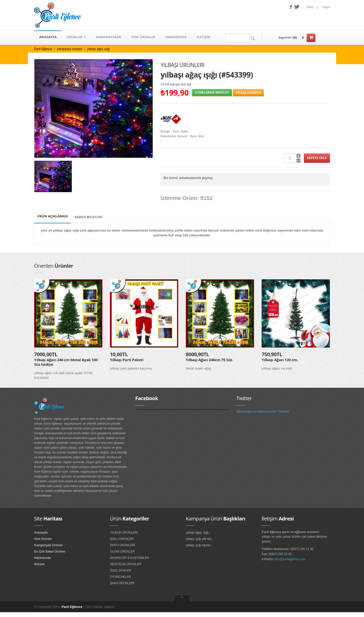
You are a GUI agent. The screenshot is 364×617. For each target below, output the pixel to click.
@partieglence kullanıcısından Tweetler (263, 412)
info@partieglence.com (290, 559)
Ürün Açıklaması (52, 216)
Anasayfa (41, 533)
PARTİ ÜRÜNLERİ (122, 545)
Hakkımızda (42, 558)
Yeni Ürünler (43, 539)
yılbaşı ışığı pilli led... (200, 539)
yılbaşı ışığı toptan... (199, 545)
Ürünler (76, 38)
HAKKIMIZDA (176, 38)
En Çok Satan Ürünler (50, 552)
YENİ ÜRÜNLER (143, 38)
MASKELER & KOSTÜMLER (130, 558)
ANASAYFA (48, 38)
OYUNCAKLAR (120, 577)
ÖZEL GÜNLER (121, 570)
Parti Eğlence (43, 49)
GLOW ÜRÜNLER (122, 552)
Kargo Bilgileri (88, 217)
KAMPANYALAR (108, 38)
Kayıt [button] (326, 7)
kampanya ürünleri (70, 49)
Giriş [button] (310, 7)
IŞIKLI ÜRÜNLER (122, 539)
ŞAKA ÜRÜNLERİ (122, 583)
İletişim (39, 564)
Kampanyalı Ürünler (48, 545)
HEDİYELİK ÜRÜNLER (126, 564)
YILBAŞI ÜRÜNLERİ (124, 533)
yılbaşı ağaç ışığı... (198, 533)
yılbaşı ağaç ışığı (98, 49)
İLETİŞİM (203, 38)
